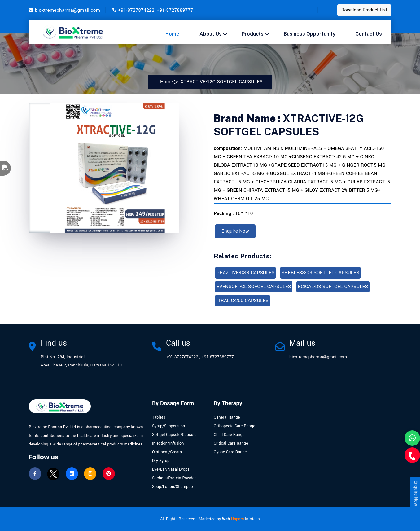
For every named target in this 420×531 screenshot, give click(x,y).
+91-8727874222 (136, 10)
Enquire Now (235, 231)
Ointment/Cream (167, 452)
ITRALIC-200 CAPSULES (243, 301)
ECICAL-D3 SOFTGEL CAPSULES (333, 287)
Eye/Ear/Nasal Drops (171, 469)
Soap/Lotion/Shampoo (173, 487)
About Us (211, 34)
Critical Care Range (231, 443)
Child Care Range (229, 435)
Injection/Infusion (168, 443)
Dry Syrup (161, 461)
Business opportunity (310, 34)
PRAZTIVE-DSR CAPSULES (245, 273)
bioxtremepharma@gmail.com (68, 10)
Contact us (369, 34)
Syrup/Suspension (168, 426)
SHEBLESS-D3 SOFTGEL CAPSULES (320, 273)
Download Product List (364, 10)
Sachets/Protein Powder (174, 478)
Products (253, 34)
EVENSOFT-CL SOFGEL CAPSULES (254, 287)
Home (172, 34)
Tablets (159, 417)
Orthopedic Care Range (234, 426)
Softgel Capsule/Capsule (174, 435)
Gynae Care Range (230, 452)
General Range (227, 417)
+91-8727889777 (175, 10)
